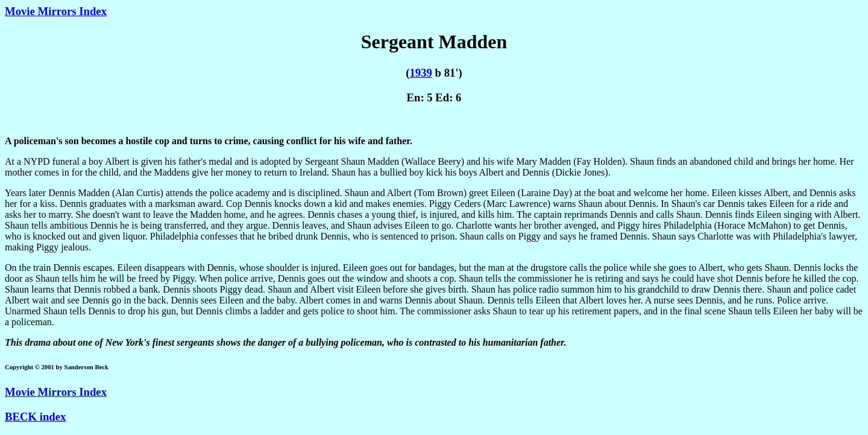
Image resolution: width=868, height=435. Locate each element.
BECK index (35, 417)
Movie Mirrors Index (56, 11)
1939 (420, 73)
